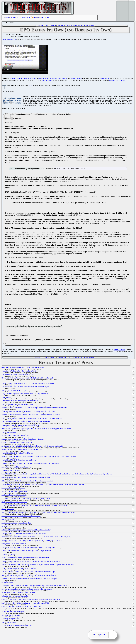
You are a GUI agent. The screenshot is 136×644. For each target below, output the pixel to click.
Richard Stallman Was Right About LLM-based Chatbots (19, 569)
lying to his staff (29, 79)
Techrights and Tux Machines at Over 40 (14, 544)
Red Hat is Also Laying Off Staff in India (14, 495)
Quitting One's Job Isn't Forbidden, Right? (14, 391)
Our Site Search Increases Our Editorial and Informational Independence (24, 368)
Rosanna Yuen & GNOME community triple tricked (17, 375)
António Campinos (16, 79)
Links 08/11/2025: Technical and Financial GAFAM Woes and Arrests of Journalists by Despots (31, 415)
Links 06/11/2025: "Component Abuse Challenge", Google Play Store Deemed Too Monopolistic (31, 562)
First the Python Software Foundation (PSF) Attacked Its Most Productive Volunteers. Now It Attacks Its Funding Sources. (39, 513)
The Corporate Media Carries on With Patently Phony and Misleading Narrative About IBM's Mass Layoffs (34, 586)
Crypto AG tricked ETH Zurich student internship (17, 443)
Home (7, 17)
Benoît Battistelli (76, 79)
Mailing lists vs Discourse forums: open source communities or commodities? (25, 558)
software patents (119, 350)
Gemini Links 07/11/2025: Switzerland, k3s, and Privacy (19, 460)
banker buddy (104, 79)
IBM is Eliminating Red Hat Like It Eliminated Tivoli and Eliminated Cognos (25, 387)
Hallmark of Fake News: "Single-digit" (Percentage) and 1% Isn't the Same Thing (26, 530)
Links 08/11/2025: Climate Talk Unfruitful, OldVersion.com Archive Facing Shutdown (28, 384)
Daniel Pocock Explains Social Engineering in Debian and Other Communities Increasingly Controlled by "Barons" (37, 429)
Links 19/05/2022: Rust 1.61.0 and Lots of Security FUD (76, 26)
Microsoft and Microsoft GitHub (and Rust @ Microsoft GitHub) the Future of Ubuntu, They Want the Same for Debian (38, 565)
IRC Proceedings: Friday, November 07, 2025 (15, 436)
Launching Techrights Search (10, 619)
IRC (18, 17)
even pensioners (48, 81)
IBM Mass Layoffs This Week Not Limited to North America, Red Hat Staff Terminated (28, 548)
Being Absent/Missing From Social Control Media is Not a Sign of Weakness (25, 394)
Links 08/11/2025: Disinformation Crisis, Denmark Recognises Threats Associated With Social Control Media (35, 408)
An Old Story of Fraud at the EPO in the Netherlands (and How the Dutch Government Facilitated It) (32, 447)
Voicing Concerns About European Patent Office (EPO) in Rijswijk (22, 450)
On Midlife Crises (7, 527)
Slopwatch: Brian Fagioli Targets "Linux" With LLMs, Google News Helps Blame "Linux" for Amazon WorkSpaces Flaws (39, 457)
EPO (31, 86)
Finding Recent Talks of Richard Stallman (14, 502)
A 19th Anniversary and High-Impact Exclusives (16, 467)
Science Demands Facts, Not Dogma (13, 612)
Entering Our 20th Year (9, 555)
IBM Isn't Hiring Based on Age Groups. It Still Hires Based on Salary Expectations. (27, 590)
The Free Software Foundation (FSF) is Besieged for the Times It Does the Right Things (28, 412)
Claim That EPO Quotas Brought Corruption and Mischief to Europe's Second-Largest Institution (31, 600)
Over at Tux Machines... (9, 433)
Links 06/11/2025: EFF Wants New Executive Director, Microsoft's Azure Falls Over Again (29, 579)
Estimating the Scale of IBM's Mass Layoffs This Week (18, 593)
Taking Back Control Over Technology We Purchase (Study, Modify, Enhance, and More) (29, 576)
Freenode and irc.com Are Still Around (13, 488)
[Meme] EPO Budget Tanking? (46, 26)
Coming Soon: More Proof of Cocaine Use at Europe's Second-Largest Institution (26, 551)
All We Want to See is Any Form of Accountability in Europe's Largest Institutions (26, 499)
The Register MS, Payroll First (11, 471)
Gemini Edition (26, 17)
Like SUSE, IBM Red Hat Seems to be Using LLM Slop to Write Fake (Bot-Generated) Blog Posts (31, 419)
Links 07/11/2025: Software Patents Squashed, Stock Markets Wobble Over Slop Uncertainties (30, 464)
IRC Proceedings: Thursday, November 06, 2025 (16, 523)
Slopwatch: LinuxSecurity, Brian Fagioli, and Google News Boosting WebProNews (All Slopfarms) (32, 541)
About (13, 17)
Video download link (9, 40)
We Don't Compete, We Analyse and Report (15, 492)
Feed (48, 17)
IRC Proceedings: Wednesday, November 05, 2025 (17, 626)
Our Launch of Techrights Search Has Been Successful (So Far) (21, 426)
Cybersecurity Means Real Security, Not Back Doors (17, 405)
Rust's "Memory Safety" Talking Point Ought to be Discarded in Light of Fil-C (25, 604)
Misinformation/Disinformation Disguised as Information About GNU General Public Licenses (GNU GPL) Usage (36, 537)
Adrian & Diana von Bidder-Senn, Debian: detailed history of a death (22, 440)
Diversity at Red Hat (8, 509)
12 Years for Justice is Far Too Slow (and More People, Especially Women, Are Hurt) (27, 481)
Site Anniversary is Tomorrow (11, 616)
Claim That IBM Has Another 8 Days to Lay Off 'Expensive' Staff (21, 607)
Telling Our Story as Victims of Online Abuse (15, 597)
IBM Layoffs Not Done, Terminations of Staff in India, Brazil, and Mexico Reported (27, 378)
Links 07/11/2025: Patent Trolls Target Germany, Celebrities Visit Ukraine (24, 534)
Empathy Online (6, 398)
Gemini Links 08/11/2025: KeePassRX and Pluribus (17, 453)
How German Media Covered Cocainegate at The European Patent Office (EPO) (26, 422)
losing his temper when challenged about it (52, 79)
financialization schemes (117, 81)
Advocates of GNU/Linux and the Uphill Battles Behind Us (20, 401)
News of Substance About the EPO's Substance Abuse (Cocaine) (21, 516)
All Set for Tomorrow (8, 583)
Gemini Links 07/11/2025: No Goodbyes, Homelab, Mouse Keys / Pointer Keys (26, 478)
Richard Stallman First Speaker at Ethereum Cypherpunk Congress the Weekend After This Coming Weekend (35, 506)
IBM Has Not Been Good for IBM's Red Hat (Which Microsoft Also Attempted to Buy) (28, 572)
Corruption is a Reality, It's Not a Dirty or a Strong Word (19, 371)
